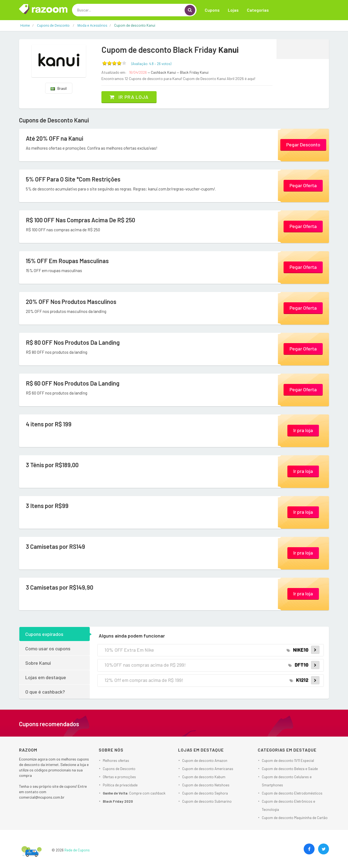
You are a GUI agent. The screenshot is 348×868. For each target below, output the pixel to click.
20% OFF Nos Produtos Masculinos (71, 301)
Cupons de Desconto (119, 769)
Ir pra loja (129, 97)
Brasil (59, 88)
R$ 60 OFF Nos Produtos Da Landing (73, 383)
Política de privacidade (120, 785)
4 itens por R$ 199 (49, 424)
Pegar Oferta (303, 185)
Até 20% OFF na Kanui (55, 138)
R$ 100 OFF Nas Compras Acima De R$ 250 (80, 220)
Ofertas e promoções (119, 777)
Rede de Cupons (77, 850)
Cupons (212, 10)
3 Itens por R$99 (47, 506)
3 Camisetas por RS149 (55, 546)
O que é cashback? (45, 692)
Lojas (233, 10)
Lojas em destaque (46, 677)
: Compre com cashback (134, 793)
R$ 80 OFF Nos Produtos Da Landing (73, 342)
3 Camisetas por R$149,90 (60, 587)
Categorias (258, 10)
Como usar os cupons (48, 648)
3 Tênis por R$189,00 (52, 465)
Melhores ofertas (116, 761)
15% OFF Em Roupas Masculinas (67, 261)
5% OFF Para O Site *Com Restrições (73, 179)
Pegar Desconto (303, 144)
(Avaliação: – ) (151, 64)
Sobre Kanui (38, 663)
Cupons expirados (44, 634)
